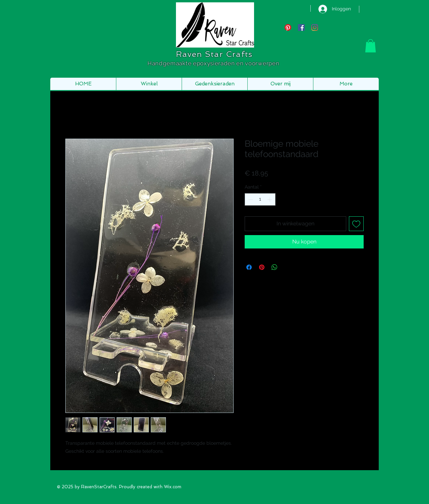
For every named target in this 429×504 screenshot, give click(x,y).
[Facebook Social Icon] (301, 27)
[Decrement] (250, 199)
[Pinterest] (288, 27)
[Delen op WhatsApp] (274, 267)
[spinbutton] (260, 199)
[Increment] (270, 199)
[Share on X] (287, 267)
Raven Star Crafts (214, 54)
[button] (371, 46)
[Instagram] (315, 27)
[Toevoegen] (356, 224)
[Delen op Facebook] (249, 267)
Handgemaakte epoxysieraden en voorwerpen (214, 63)
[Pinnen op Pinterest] (262, 267)
